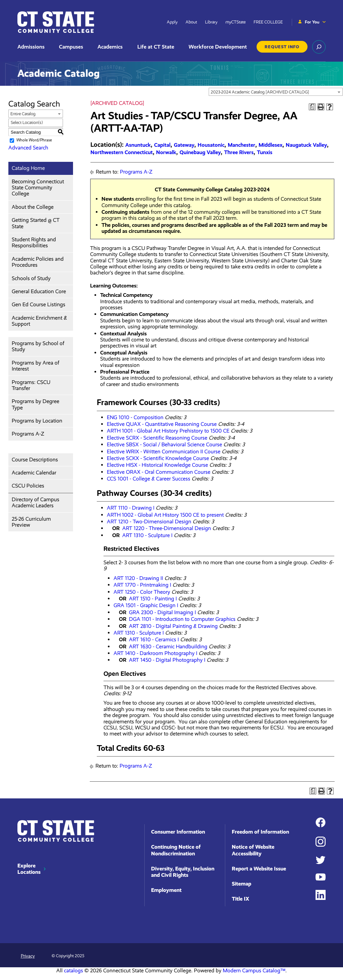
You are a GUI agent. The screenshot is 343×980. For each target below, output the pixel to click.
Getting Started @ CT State (36, 223)
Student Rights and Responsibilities (34, 242)
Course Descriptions (35, 460)
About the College (33, 207)
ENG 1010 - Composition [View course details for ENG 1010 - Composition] (135, 417)
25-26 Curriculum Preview (31, 522)
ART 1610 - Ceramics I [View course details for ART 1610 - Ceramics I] (154, 639)
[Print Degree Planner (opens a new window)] (312, 107)
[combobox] (276, 92)
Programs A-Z (28, 434)
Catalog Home (28, 168)
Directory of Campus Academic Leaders (36, 502)
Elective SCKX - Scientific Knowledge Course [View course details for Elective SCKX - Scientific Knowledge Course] (158, 458)
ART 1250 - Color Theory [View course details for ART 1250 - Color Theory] (142, 592)
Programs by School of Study (38, 346)
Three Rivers (239, 152)
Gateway (184, 145)
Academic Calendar (34, 473)
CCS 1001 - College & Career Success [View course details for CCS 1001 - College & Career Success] (149, 479)
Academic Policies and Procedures (38, 262)
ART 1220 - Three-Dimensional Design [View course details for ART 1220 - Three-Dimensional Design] (167, 528)
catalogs (74, 970)
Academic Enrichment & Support (39, 321)
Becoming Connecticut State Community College (38, 188)
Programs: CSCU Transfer (31, 385)
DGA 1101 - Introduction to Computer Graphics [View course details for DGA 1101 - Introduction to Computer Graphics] (182, 619)
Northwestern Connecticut (122, 152)
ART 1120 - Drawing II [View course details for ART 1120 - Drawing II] (138, 578)
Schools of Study (31, 278)
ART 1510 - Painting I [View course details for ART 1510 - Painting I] (153, 599)
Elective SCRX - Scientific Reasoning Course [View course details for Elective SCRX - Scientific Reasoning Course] (157, 438)
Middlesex (270, 145)
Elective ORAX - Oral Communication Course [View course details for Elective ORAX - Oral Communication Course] (159, 472)
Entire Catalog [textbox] (23, 114)
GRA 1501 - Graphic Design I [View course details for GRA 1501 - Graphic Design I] (146, 605)
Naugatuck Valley (306, 145)
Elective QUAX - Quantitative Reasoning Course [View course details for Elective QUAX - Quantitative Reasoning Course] (162, 424)
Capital (162, 145)
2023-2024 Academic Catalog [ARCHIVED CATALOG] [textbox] (260, 92)
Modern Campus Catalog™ (254, 970)
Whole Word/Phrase (34, 140)
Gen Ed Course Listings (39, 304)
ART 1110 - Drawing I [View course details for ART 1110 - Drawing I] (131, 508)
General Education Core (39, 291)
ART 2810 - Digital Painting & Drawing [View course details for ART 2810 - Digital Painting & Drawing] (173, 626)
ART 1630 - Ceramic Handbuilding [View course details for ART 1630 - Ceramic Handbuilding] (168, 646)
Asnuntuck (138, 145)
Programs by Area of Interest (36, 366)
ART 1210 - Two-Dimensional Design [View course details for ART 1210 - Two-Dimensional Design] (149, 521)
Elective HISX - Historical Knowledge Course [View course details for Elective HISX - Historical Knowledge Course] (157, 465)
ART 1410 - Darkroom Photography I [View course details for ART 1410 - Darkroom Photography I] (155, 653)
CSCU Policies (28, 486)
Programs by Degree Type (36, 404)
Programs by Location (37, 421)
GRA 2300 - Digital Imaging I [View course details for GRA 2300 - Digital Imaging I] (162, 612)
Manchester (242, 145)
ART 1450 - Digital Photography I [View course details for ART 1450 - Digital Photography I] (167, 660)
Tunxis (265, 152)
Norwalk (166, 152)
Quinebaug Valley (200, 152)
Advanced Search (28, 148)
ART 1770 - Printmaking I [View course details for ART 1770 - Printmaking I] (142, 585)
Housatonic (211, 145)
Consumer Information (178, 832)
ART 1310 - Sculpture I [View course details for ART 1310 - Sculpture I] (147, 535)
